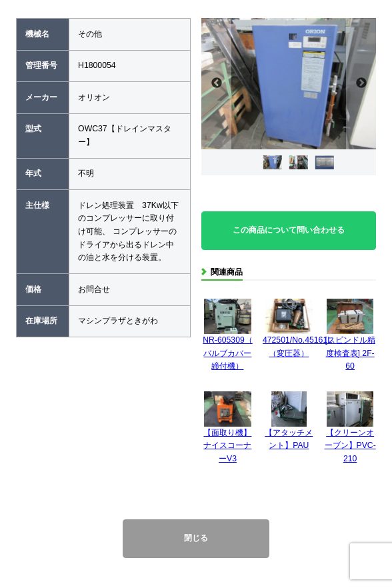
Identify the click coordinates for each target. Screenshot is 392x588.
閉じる (196, 538)
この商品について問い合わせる (289, 230)
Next (361, 84)
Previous (216, 84)
